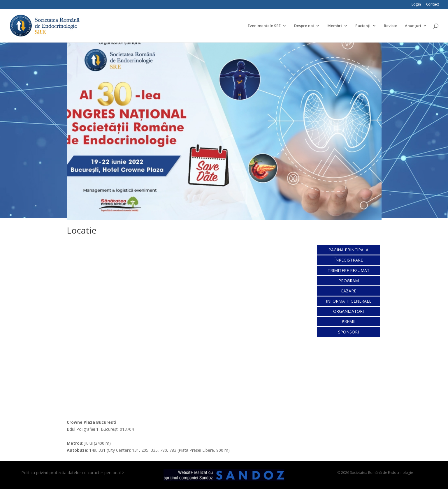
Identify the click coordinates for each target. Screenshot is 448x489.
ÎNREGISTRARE (349, 260)
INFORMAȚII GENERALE (349, 301)
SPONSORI (348, 332)
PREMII (348, 321)
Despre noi (304, 26)
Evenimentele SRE (264, 26)
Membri (335, 26)
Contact (433, 5)
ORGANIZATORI (348, 311)
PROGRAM (349, 281)
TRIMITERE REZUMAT (349, 270)
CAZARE (348, 291)
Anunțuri (413, 26)
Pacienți (363, 26)
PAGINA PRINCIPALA (348, 250)
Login (416, 5)
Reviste (391, 26)
